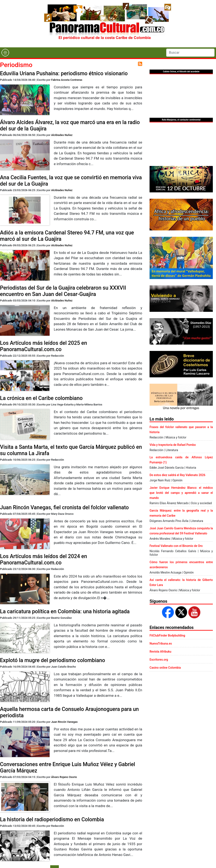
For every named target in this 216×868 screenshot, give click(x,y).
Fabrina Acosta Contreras (67, 80)
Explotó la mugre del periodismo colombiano (53, 660)
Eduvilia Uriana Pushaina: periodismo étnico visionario (64, 73)
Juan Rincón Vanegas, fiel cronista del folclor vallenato (64, 507)
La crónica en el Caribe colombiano (41, 398)
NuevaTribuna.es (161, 643)
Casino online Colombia (165, 668)
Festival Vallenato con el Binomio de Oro (176, 546)
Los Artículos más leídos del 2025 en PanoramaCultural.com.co (44, 346)
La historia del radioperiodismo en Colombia (52, 819)
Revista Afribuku (160, 652)
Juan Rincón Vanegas (64, 722)
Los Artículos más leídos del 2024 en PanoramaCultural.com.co (44, 559)
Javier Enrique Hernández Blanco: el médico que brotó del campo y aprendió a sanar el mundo (181, 493)
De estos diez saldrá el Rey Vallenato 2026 (177, 475)
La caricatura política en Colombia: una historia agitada (65, 611)
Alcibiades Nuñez (62, 135)
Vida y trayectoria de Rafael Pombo (173, 445)
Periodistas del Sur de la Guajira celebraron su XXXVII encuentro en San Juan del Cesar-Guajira (63, 291)
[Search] (190, 53)
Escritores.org (159, 660)
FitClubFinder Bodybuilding (167, 635)
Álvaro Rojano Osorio (64, 777)
